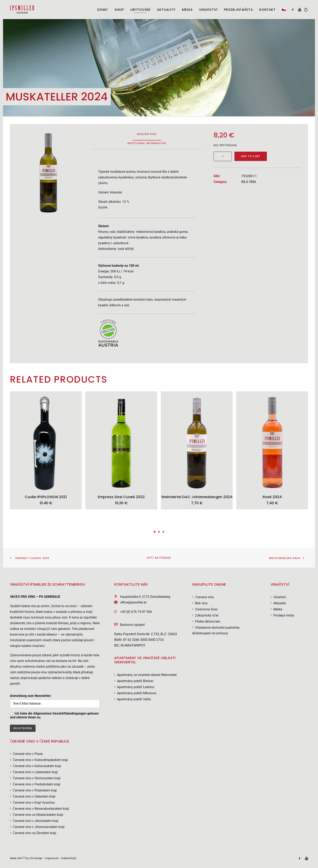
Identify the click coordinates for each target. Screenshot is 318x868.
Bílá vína (201, 603)
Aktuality (280, 603)
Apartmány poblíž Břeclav (135, 681)
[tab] (147, 145)
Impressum (52, 858)
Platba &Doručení (207, 621)
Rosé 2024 (272, 497)
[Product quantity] (223, 156)
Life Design (36, 858)
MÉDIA (187, 10)
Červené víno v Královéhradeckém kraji (40, 760)
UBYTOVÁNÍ (140, 10)
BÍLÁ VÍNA (249, 182)
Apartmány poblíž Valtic (134, 699)
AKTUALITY (166, 10)
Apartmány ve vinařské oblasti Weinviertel (147, 675)
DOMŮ (103, 10)
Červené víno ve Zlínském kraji (34, 833)
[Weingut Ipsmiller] (22, 10)
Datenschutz (69, 858)
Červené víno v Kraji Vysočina (34, 803)
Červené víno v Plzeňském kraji (35, 790)
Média (278, 609)
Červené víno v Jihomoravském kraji (39, 827)
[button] (283, 10)
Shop (119, 10)
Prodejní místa (238, 10)
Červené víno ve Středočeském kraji (38, 815)
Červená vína (204, 597)
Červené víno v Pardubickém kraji (37, 784)
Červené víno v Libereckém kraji (35, 772)
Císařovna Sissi (206, 609)
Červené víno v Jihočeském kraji (36, 821)
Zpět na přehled (159, 558)
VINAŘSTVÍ (208, 10)
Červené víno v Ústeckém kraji (34, 796)
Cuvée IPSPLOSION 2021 (46, 497)
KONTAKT (267, 10)
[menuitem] (103, 10)
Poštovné (231, 145)
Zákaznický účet (207, 615)
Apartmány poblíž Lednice (136, 687)
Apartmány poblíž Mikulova (137, 693)
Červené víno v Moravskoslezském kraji (41, 809)
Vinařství (280, 597)
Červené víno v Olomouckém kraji (37, 778)
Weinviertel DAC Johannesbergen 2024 (197, 497)
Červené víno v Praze (28, 754)
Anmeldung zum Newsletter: (55, 701)
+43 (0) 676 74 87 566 (136, 612)
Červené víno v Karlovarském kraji (37, 766)
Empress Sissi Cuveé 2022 (121, 497)
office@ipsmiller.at (133, 602)
